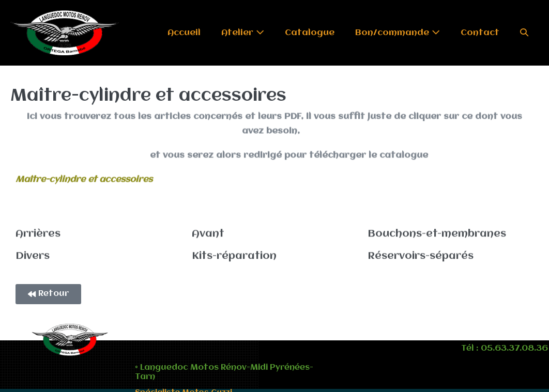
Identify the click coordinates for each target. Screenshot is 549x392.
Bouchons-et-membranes (437, 234)
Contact (480, 33)
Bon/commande (398, 33)
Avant (208, 234)
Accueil (184, 33)
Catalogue (310, 33)
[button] (524, 33)
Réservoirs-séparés (421, 255)
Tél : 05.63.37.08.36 (505, 349)
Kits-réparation (234, 255)
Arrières (38, 234)
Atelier (243, 33)
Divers (33, 255)
